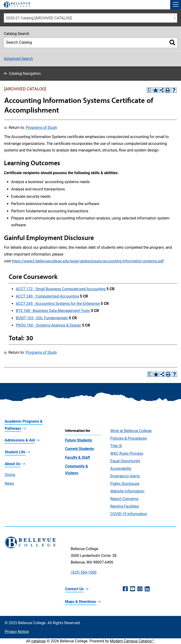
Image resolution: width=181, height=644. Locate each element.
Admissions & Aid (20, 440)
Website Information (127, 491)
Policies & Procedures (129, 438)
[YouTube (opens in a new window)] (133, 589)
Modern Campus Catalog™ (132, 641)
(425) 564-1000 (84, 572)
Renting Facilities (125, 506)
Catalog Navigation (25, 74)
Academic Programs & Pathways (24, 425)
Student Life (15, 452)
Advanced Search (18, 59)
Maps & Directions (80, 602)
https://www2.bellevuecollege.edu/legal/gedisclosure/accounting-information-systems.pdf (88, 261)
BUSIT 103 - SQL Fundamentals (42, 318)
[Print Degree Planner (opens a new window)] (149, 90)
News (9, 483)
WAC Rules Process (127, 453)
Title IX (116, 446)
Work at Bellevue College (131, 431)
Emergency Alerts (125, 476)
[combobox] (90, 18)
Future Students (79, 440)
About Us (12, 464)
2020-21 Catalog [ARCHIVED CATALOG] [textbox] (39, 18)
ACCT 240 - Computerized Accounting (47, 296)
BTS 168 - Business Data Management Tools (53, 311)
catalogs (39, 641)
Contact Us (74, 589)
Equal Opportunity (125, 461)
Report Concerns (124, 499)
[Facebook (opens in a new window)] (125, 589)
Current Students (79, 449)
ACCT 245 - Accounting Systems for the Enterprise (58, 304)
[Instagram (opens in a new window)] (140, 589)
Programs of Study (41, 128)
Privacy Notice (17, 632)
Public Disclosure (125, 484)
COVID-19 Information (129, 514)
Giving (10, 475)
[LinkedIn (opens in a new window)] (147, 589)
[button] (176, 5)
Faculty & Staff (78, 457)
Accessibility (121, 469)
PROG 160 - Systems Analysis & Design (48, 325)
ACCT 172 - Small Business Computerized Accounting (61, 289)
